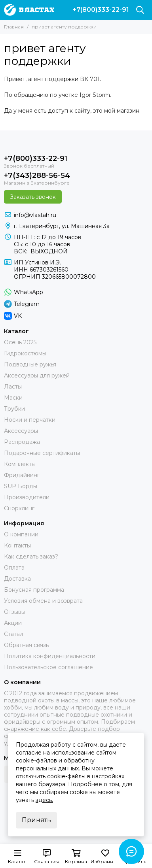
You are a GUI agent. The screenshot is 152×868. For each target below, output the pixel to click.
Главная (14, 27)
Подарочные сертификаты (42, 453)
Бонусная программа (34, 590)
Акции (13, 623)
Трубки (14, 409)
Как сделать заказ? (31, 557)
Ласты (13, 387)
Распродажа (22, 442)
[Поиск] (140, 10)
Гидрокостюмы (25, 353)
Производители (27, 497)
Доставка (17, 579)
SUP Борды (21, 486)
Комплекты (20, 464)
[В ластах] (29, 10)
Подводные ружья (30, 364)
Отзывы (15, 612)
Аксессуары (21, 431)
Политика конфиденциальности (50, 656)
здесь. (44, 800)
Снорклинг (19, 508)
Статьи (13, 634)
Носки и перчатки (30, 420)
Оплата (14, 568)
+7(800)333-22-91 (101, 10)
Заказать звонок (33, 197)
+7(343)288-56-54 (37, 175)
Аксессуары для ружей (37, 376)
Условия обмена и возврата (43, 601)
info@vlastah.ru (35, 215)
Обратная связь (26, 645)
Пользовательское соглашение (48, 667)
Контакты (17, 545)
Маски (13, 398)
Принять (36, 820)
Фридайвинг (22, 475)
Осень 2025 (20, 342)
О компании (21, 534)
